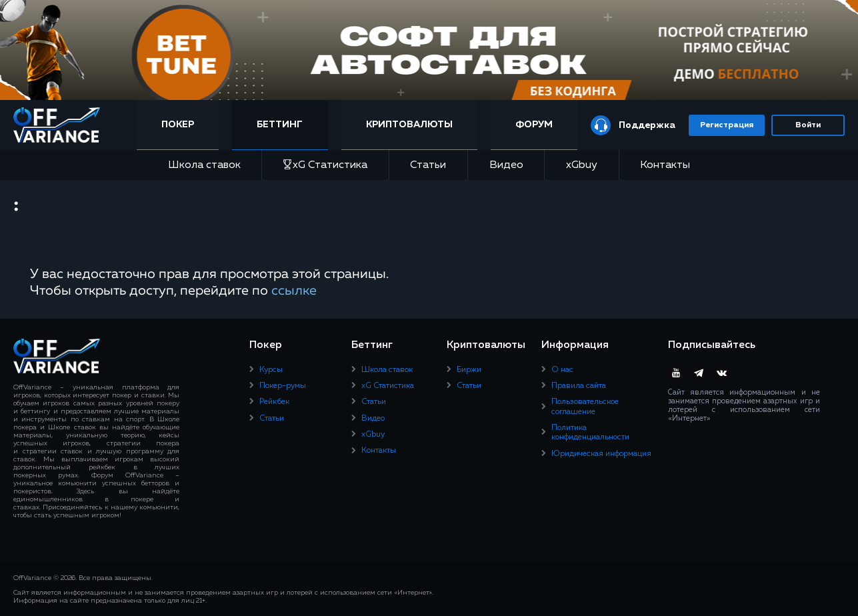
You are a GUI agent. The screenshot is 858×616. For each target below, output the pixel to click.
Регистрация (727, 125)
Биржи (469, 370)
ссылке (294, 291)
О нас (562, 370)
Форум (534, 125)
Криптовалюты (409, 125)
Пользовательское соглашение (585, 407)
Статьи (428, 165)
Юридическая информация (601, 454)
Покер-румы (283, 386)
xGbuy (582, 165)
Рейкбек (274, 402)
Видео (506, 165)
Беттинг (280, 125)
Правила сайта (579, 386)
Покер (178, 125)
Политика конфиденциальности (590, 433)
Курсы (271, 370)
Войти (808, 125)
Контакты (665, 165)
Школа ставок (204, 165)
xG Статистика (325, 165)
